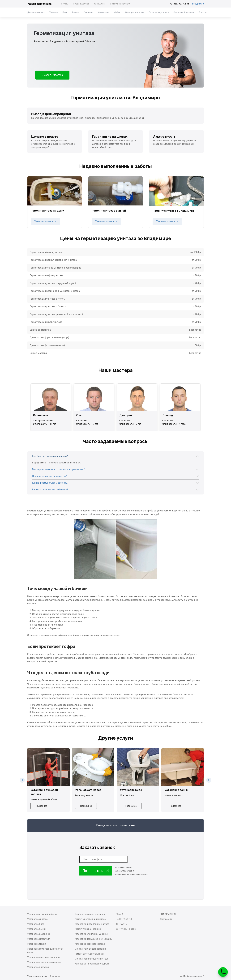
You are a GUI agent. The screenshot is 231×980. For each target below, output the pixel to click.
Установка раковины (39, 934)
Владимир (198, 4)
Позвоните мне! (96, 871)
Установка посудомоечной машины (94, 939)
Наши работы (81, 4)
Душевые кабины (36, 12)
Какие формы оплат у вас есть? (50, 483)
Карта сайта (166, 919)
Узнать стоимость (45, 221)
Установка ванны (37, 929)
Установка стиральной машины (44, 962)
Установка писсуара (38, 967)
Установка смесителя (39, 939)
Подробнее (41, 806)
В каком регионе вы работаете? (50, 490)
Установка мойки (37, 944)
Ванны (75, 12)
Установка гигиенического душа (92, 964)
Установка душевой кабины (42, 914)
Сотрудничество (120, 4)
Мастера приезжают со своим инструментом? (58, 469)
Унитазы (53, 12)
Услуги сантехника (39, 4)
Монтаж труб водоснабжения (90, 949)
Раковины (88, 12)
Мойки (117, 12)
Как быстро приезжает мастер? (50, 456)
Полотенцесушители (159, 12)
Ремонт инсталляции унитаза (90, 919)
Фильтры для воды (135, 12)
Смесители (104, 12)
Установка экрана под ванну (90, 914)
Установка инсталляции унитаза (92, 924)
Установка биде (36, 924)
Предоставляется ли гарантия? (50, 476)
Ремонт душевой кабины (88, 929)
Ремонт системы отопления (89, 954)
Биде (65, 12)
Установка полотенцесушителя (44, 957)
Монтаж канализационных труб (92, 959)
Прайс (65, 4)
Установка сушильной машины (91, 934)
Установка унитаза (37, 919)
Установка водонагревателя (90, 944)
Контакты (99, 4)
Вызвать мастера (52, 75)
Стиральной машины (184, 12)
